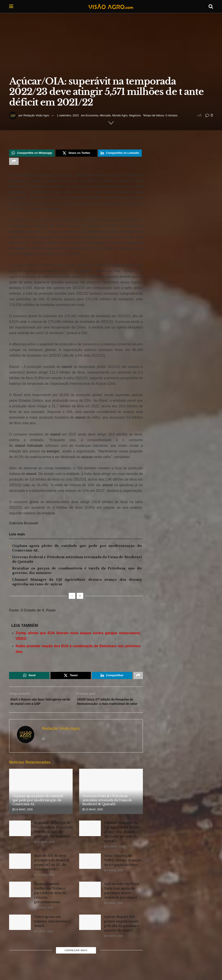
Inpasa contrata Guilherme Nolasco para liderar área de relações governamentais (50, 903)
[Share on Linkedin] (120, 154)
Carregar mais (76, 960)
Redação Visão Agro (36, 115)
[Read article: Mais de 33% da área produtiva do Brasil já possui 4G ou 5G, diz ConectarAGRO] (20, 871)
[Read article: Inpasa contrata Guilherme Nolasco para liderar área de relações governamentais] (20, 900)
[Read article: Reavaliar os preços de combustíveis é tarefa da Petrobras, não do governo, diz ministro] (20, 839)
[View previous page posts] (72, 598)
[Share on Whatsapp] (32, 154)
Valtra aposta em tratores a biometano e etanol (52, 931)
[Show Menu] (11, 7)
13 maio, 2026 (93, 820)
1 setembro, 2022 (68, 115)
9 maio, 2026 (113, 881)
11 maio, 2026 (114, 857)
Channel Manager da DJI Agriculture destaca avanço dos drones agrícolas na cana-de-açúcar (122, 842)
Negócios (135, 115)
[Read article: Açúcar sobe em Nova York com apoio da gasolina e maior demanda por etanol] (90, 900)
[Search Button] (211, 7)
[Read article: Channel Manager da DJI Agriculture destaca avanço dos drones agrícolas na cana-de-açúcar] (90, 839)
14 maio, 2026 (23, 820)
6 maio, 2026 (113, 946)
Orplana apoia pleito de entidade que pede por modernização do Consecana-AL (38, 810)
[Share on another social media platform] (14, 163)
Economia (92, 115)
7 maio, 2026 (43, 942)
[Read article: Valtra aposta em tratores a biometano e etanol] (20, 933)
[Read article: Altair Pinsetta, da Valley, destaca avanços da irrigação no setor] (90, 871)
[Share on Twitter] (76, 154)
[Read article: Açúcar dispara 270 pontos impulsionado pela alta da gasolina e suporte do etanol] (90, 933)
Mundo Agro (120, 115)
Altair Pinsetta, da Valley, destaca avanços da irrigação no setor (122, 870)
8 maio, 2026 (43, 918)
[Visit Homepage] (111, 7)
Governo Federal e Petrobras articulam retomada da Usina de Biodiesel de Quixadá (107, 810)
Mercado (105, 115)
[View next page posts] (80, 598)
